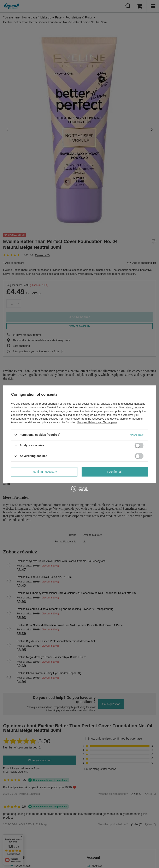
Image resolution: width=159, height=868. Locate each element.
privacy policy (133, 407)
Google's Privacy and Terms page (97, 422)
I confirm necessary (44, 472)
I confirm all (115, 472)
